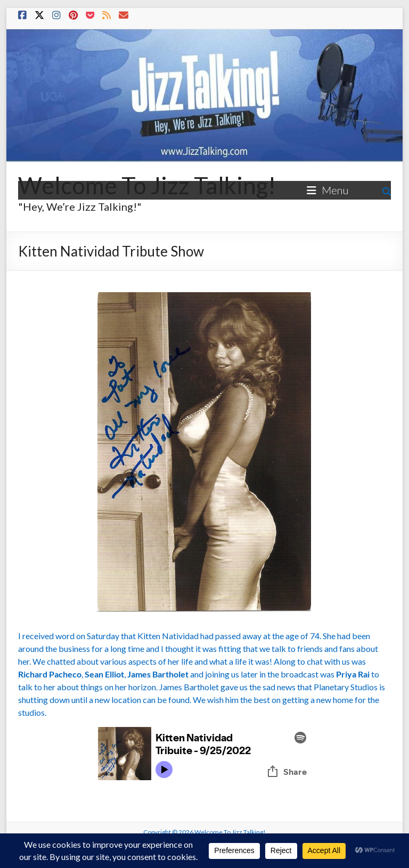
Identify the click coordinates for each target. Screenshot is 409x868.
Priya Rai (353, 674)
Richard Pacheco (50, 674)
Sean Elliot (104, 674)
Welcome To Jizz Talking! (147, 185)
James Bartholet (158, 674)
